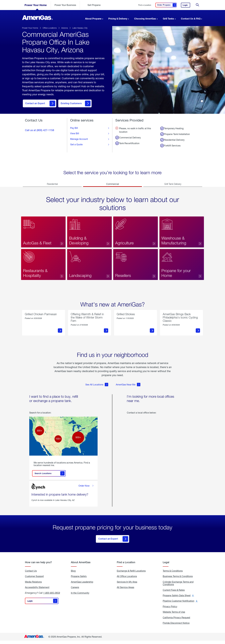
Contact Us (31, 574)
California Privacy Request (176, 621)
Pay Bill (74, 129)
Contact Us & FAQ (191, 19)
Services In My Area (127, 585)
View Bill (75, 134)
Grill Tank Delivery (173, 185)
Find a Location (145, 5)
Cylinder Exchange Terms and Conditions (178, 587)
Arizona (65, 28)
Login (186, 6)
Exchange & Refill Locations (131, 574)
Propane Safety (79, 580)
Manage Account (79, 140)
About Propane (93, 19)
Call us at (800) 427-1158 (40, 131)
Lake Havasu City (80, 28)
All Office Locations (127, 580)
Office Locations (50, 28)
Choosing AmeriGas (145, 19)
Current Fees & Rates (174, 593)
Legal (166, 566)
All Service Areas (125, 591)
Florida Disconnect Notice (176, 626)
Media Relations (33, 585)
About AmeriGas (81, 566)
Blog (73, 574)
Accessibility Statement (37, 591)
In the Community (80, 596)
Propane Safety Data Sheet (178, 599)
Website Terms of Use (174, 615)
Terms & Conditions (173, 574)
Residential (52, 185)
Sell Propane (94, 5)
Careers (75, 591)
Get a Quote (76, 145)
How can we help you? (38, 566)
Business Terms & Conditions (178, 580)
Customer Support (34, 580)
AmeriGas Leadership (82, 585)
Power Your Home (36, 5)
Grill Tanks (168, 19)
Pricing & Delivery (118, 19)
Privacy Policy (170, 610)
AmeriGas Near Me (128, 389)
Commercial (113, 185)
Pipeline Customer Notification (180, 604)
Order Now (86, 490)
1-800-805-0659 (52, 596)
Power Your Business (65, 5)
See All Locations (97, 389)
